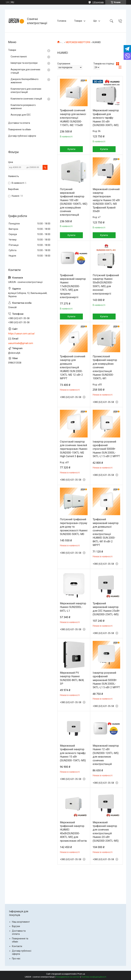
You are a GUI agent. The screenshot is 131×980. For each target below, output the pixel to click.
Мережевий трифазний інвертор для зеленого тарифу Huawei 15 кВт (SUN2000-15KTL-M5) (73, 753)
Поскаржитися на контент (68, 977)
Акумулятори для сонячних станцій (25, 71)
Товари (78, 21)
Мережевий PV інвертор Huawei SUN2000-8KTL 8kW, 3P (72, 678)
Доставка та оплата (19, 123)
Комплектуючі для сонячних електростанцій (26, 90)
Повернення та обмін (20, 129)
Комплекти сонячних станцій (26, 99)
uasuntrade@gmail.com (21, 343)
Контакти (17, 946)
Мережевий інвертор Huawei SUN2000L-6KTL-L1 (73, 607)
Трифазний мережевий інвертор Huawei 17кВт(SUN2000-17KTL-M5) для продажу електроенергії (73, 286)
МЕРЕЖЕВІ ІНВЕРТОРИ (78, 42)
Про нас (16, 959)
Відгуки (16, 926)
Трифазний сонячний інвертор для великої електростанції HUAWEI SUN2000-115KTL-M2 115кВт (73, 118)
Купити (71, 149)
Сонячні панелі (19, 57)
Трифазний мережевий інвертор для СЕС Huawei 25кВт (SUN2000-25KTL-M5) (106, 609)
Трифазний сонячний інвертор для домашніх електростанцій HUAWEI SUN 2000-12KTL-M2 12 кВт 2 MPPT (73, 367)
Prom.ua (81, 974)
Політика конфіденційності (94, 977)
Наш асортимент (21, 922)
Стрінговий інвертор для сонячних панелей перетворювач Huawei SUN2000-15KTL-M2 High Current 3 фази (74, 449)
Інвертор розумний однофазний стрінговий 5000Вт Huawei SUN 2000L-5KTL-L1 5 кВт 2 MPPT (106, 449)
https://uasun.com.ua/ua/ (22, 334)
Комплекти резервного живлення (23, 107)
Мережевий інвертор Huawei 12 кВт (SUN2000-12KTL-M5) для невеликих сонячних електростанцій (106, 755)
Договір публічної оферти (22, 136)
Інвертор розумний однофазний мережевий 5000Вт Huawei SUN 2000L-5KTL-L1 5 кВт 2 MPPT (106, 680)
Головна (62, 21)
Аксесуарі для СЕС (21, 115)
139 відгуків (98, 2)
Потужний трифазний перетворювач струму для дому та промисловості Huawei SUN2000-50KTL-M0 (74, 527)
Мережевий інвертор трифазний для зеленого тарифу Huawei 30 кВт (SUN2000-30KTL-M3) (106, 118)
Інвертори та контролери (24, 63)
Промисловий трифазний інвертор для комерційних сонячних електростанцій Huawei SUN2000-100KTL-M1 (105, 367)
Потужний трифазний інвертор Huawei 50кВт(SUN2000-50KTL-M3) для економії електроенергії (106, 284)
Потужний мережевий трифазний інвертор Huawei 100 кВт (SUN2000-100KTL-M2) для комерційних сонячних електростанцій (74, 202)
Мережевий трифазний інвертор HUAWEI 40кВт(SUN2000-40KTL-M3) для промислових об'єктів (73, 832)
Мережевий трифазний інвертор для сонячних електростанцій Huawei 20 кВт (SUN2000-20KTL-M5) (106, 832)
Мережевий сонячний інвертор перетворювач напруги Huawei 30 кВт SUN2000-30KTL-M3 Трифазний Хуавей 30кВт (106, 200)
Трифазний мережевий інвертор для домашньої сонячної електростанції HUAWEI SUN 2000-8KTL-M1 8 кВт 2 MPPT (106, 532)
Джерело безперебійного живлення (25, 81)
